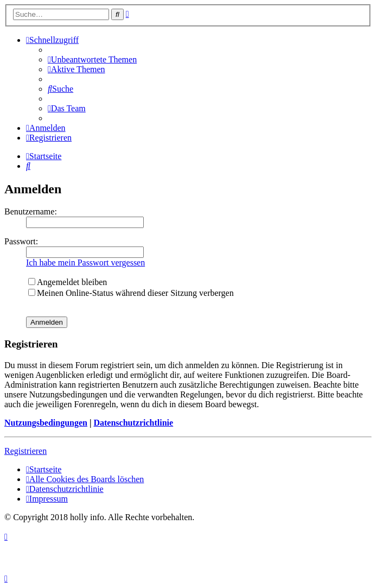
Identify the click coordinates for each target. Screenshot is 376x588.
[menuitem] (92, 59)
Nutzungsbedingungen (46, 423)
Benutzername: (31, 211)
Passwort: (21, 241)
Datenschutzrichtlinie (133, 423)
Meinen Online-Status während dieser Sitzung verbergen (131, 293)
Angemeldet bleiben (68, 282)
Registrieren (26, 451)
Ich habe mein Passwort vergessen (85, 263)
